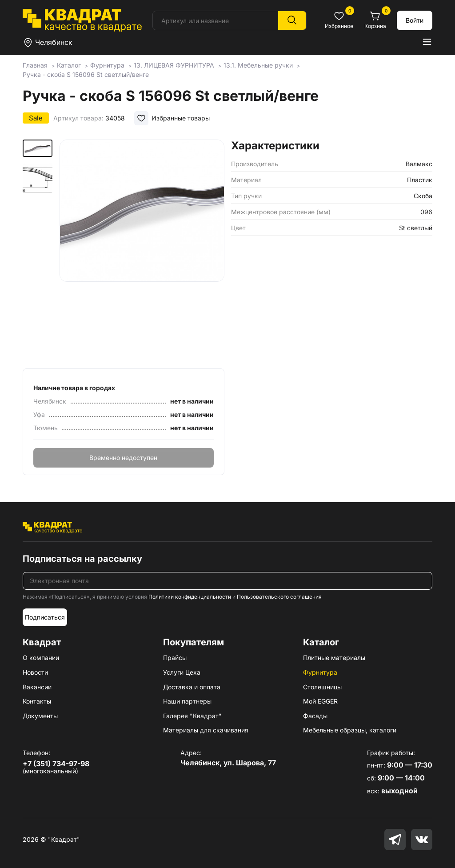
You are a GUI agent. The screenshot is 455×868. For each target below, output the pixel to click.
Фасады (315, 716)
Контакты (37, 701)
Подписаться (45, 617)
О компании (41, 658)
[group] (142, 251)
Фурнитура (320, 672)
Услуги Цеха (182, 672)
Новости (35, 672)
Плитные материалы (334, 658)
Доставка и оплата (192, 687)
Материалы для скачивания (206, 730)
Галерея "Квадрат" (192, 716)
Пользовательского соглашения (279, 597)
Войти (415, 20)
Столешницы (322, 687)
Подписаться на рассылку (82, 559)
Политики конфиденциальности (190, 597)
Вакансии (37, 687)
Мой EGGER (320, 701)
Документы (40, 716)
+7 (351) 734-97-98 (56, 764)
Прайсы (175, 658)
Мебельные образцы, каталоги (350, 730)
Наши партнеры (187, 701)
